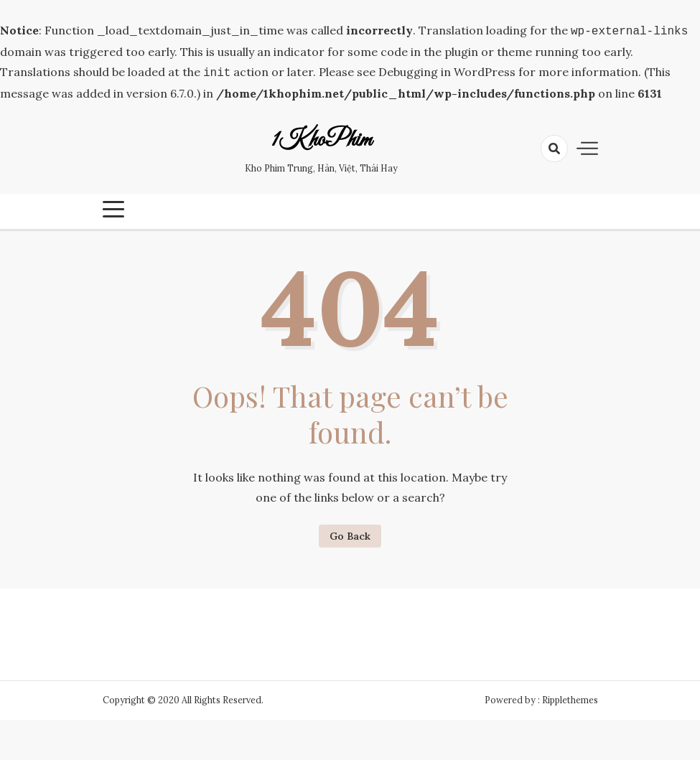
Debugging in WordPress (447, 70)
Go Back (350, 533)
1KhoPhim (322, 138)
